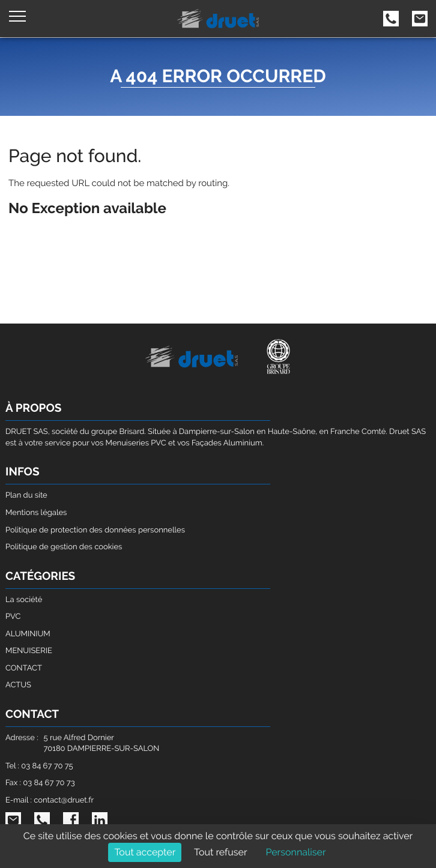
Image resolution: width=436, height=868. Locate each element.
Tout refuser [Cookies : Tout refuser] (221, 852)
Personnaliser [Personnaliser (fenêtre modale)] (295, 852)
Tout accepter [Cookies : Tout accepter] (145, 852)
